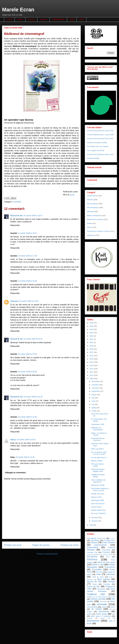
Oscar (95, 584)
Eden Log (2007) (97, 449)
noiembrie (96, 385)
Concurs (106, 552)
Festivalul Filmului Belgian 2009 (98, 470)
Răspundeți (15, 225)
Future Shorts (96, 507)
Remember (101, 589)
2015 (92, 359)
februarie (95, 518)
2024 (92, 329)
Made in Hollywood (94, 216)
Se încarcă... (92, 172)
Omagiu (111, 582)
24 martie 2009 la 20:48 (27, 281)
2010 (92, 375)
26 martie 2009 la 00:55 (27, 372)
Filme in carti (98, 565)
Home (9, 19)
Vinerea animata (98, 599)
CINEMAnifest (58, 19)
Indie (98, 574)
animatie (102, 604)
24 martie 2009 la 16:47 (33, 216)
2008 (92, 525)
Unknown (14, 301)
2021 (92, 339)
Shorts (89, 227)
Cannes (94, 542)
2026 (92, 323)
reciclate (90, 618)
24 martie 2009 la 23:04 (29, 301)
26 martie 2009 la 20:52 (26, 440)
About (20, 19)
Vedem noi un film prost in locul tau (101, 597)
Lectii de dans (98, 577)
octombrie (96, 388)
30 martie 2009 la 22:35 (25, 457)
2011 (92, 372)
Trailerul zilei (96, 594)
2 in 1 (112, 538)
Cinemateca (106, 550)
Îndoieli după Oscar (98, 510)
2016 (92, 356)
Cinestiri (90, 200)
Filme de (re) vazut (106, 562)
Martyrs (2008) (97, 461)
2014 (92, 362)
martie (94, 411)
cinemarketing (92, 607)
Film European (92, 204)
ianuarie (95, 521)
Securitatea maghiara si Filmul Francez (100, 489)
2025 (92, 326)
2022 (92, 336)
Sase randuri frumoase (101, 590)
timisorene (93, 621)
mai (93, 404)
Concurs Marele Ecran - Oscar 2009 (100, 135)
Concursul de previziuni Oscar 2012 (100, 131)
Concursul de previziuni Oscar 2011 (100, 139)
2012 (92, 369)
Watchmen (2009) (98, 485)
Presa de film (93, 586)
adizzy (13, 440)
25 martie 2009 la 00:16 (33, 339)
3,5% (81, 19)
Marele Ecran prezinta (95, 219)
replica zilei (105, 618)
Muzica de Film (94, 582)
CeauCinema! (92, 196)
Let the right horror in (99, 457)
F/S (108, 557)
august (94, 395)
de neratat (97, 609)
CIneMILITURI (109, 540)
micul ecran (101, 614)
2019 (92, 346)
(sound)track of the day (96, 538)
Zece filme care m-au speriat (98, 146)
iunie (94, 401)
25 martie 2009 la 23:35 (27, 354)
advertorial (103, 601)
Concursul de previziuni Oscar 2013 (100, 154)
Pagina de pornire (41, 545)
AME (72, 19)
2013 (92, 365)
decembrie (96, 381)
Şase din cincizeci (98, 504)
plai (114, 614)
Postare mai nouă (13, 545)
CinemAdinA (93, 547)
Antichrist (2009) (93, 158)
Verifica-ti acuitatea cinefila (97, 143)
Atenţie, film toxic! (98, 494)
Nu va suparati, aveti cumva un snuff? (99, 453)
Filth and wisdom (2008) (97, 465)
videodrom (91, 235)
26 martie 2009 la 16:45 (27, 417)
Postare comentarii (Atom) (47, 554)
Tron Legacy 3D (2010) (96, 150)
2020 (92, 342)
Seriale (90, 223)
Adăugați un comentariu (15, 473)
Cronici (31, 19)
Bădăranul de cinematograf (97, 429)
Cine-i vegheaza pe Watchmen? (98, 481)
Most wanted (104, 579)
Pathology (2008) (97, 500)
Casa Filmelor (109, 542)
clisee (113, 607)
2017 (92, 352)
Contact (43, 19)
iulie (93, 398)
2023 (92, 333)
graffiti (89, 614)
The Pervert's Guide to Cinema (98, 231)
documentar (104, 611)
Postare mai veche (70, 545)
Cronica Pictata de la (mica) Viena (100, 555)
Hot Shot (99, 572)
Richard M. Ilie (16, 216)
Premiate (107, 584)
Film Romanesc (93, 207)
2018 (92, 349)
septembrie (96, 391)
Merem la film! (96, 497)
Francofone (110, 567)
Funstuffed (17, 202)
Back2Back (95, 540)
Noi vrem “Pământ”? (99, 513)
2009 (92, 379)
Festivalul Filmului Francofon (98, 439)
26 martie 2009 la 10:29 (33, 397)
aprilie (94, 408)
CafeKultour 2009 (98, 424)
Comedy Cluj (92, 552)
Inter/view (91, 211)
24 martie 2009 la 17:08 (27, 256)
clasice (104, 607)
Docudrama (92, 557)
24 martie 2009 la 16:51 (27, 233)
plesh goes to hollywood (101, 616)
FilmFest (92, 559)
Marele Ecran (18, 10)
